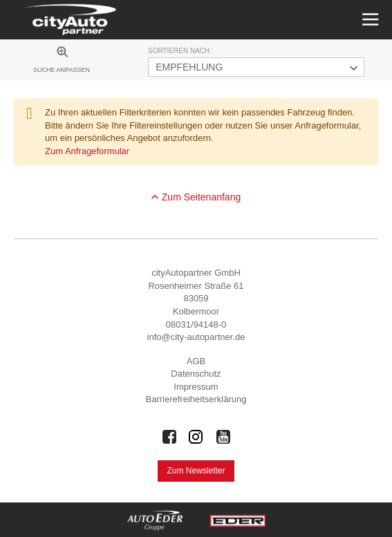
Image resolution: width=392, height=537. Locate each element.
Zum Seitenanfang (201, 197)
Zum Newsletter (196, 471)
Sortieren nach (180, 51)
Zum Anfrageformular (87, 151)
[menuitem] (62, 62)
